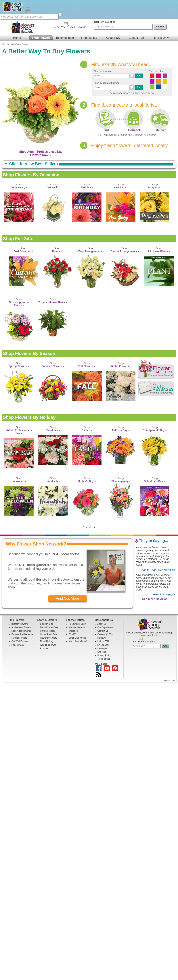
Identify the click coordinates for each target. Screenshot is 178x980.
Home (17, 19)
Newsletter (103, 629)
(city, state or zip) (105, 3)
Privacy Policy (104, 636)
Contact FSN (137, 19)
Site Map (102, 633)
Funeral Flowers (19, 619)
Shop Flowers (41, 19)
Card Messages (48, 612)
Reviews (102, 619)
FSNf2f (72, 615)
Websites (73, 612)
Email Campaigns (77, 619)
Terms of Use (89, 508)
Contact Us (103, 612)
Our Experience (105, 608)
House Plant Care (49, 615)
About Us (102, 605)
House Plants (18, 626)
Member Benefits (77, 608)
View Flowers (23, 25)
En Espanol (103, 626)
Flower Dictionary (49, 619)
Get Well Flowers (20, 622)
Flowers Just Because (22, 615)
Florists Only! (161, 19)
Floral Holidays (47, 622)
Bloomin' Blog (65, 19)
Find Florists (89, 19)
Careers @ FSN (105, 615)
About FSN (113, 19)
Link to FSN (103, 622)
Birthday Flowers (20, 605)
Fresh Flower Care (49, 608)
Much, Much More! (78, 622)
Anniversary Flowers (21, 608)
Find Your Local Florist (145, 622)
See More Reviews (155, 580)
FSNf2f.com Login (78, 605)
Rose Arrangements (21, 612)
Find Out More (68, 579)
